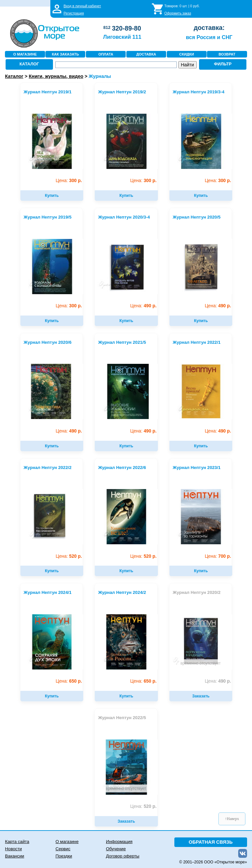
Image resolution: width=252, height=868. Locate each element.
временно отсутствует (200, 663)
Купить (52, 196)
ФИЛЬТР (223, 64)
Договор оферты (123, 856)
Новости (13, 849)
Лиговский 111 (122, 37)
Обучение (116, 849)
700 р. (218, 556)
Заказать (201, 696)
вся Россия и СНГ (209, 37)
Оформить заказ (178, 13)
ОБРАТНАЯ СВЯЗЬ (211, 842)
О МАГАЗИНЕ (25, 54)
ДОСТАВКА (146, 54)
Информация (119, 842)
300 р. (69, 181)
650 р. (69, 681)
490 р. (143, 306)
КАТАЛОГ (29, 64)
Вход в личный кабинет (82, 6)
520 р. (69, 556)
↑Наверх (232, 819)
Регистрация (74, 13)
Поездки (64, 856)
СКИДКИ (187, 54)
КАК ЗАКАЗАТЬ (65, 54)
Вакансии (14, 856)
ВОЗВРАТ (227, 54)
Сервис (63, 849)
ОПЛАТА (106, 54)
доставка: (209, 28)
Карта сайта (17, 842)
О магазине (67, 842)
